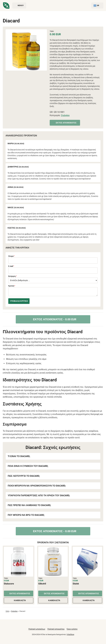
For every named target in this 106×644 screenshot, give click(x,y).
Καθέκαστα (18, 600)
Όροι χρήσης (72, 629)
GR (97, 6)
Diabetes (65, 115)
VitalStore (70, 635)
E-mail (11, 266)
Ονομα (11, 256)
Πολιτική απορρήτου (56, 629)
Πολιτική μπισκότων (37, 629)
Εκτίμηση (12, 276)
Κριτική (12, 286)
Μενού (19, 6)
